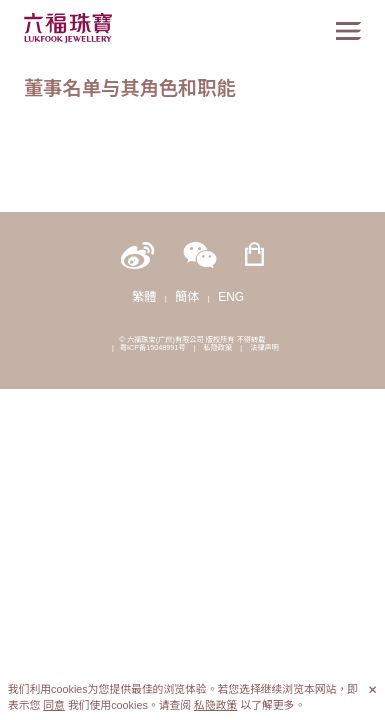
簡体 (187, 297)
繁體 (144, 297)
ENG (231, 297)
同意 (54, 705)
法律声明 (264, 347)
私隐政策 (217, 347)
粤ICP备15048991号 (153, 347)
